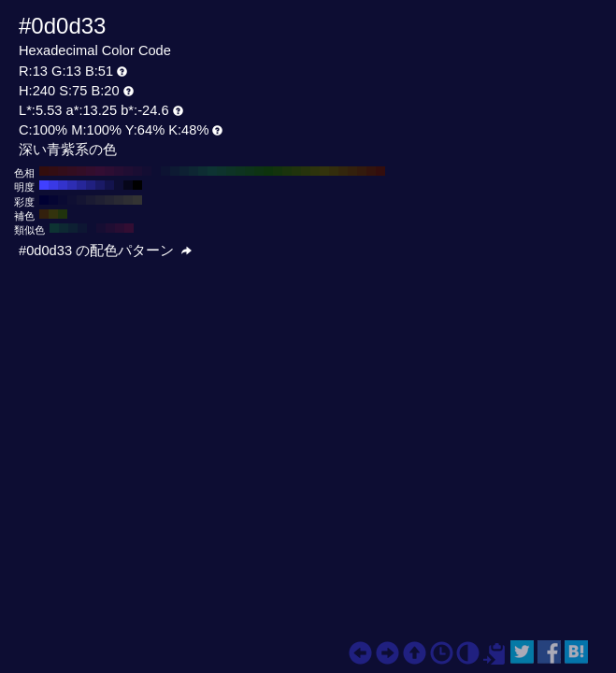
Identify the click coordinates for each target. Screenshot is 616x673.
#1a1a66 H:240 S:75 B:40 (100, 185)
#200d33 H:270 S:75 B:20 (128, 171)
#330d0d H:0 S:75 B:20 (380, 171)
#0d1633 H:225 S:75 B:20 (82, 228)
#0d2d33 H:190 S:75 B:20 (203, 171)
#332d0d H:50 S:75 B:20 (334, 171)
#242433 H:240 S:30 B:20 (109, 200)
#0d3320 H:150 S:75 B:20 (240, 171)
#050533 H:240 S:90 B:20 (53, 200)
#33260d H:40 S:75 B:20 (343, 171)
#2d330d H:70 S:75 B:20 (315, 171)
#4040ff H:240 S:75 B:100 (44, 185)
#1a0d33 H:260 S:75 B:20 (137, 171)
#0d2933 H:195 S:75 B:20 (64, 228)
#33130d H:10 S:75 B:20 (371, 171)
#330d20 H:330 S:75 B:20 (72, 171)
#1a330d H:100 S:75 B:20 (287, 171)
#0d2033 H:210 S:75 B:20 (184, 171)
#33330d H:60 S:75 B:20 (324, 171)
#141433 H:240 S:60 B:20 (81, 200)
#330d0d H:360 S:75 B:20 (44, 171)
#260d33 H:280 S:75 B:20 (119, 171)
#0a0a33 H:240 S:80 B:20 (63, 200)
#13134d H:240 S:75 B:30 (109, 185)
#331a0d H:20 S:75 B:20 (362, 171)
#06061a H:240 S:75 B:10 (128, 185)
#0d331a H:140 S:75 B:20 (250, 171)
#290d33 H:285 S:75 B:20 (120, 228)
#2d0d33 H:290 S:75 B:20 (109, 171)
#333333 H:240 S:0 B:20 (137, 200)
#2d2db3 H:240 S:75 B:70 (72, 185)
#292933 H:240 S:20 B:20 (119, 200)
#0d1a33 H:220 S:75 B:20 (175, 171)
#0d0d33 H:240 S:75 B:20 (156, 171)
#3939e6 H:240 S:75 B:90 (53, 185)
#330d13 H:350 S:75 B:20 (53, 171)
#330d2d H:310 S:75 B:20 (91, 171)
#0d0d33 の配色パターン (105, 251)
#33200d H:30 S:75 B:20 (352, 171)
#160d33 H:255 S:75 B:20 (101, 228)
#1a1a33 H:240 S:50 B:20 (91, 200)
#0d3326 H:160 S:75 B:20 (231, 171)
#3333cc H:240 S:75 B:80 (63, 185)
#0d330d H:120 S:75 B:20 (268, 171)
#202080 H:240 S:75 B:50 (91, 185)
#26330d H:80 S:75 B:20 (306, 171)
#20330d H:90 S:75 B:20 (296, 171)
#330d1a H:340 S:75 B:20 (63, 171)
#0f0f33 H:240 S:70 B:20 (72, 200)
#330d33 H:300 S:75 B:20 (100, 171)
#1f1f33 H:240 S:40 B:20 (100, 200)
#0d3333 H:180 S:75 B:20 (212, 171)
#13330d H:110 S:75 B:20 (278, 171)
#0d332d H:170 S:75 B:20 (222, 171)
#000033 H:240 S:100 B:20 (44, 200)
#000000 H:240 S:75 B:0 (137, 185)
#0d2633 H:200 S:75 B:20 (193, 171)
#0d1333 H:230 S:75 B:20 (165, 171)
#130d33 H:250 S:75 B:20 (147, 171)
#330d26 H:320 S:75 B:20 (81, 171)
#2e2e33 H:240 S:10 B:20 (128, 200)
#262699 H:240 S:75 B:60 (81, 185)
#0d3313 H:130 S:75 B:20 (259, 171)
